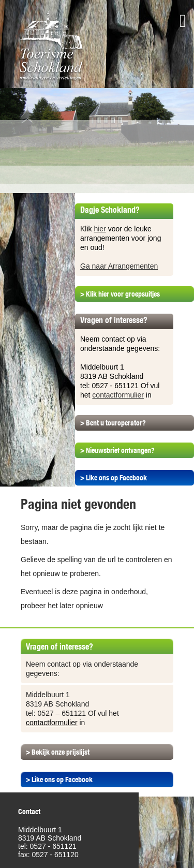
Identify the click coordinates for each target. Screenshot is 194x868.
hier (100, 229)
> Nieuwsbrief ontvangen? (117, 450)
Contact (29, 812)
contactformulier (118, 395)
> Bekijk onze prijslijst (58, 752)
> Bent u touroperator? (113, 423)
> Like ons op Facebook (114, 478)
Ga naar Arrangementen (119, 266)
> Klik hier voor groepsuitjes (120, 294)
